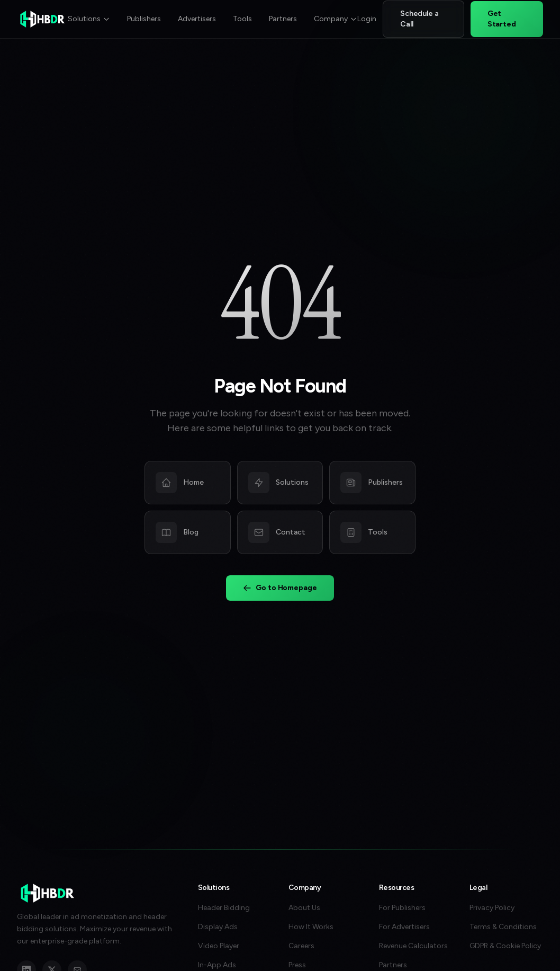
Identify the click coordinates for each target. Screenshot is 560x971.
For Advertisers (404, 927)
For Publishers (402, 908)
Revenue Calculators (413, 946)
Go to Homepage (280, 588)
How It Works (311, 927)
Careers (301, 946)
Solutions (89, 19)
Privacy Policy (492, 908)
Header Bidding (224, 908)
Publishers (144, 19)
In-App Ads (217, 965)
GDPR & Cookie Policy (505, 946)
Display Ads (218, 927)
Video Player (219, 946)
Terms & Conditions (503, 927)
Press (297, 965)
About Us (304, 908)
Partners (283, 19)
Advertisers (197, 19)
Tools (242, 19)
